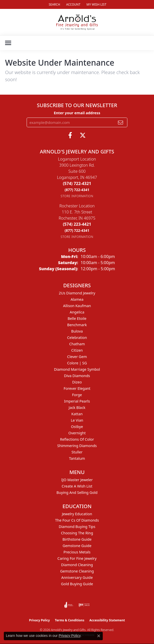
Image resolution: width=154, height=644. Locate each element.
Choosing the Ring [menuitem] (77, 533)
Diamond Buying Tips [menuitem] (77, 527)
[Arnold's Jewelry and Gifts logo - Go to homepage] (77, 22)
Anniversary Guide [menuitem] (77, 577)
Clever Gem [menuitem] (77, 357)
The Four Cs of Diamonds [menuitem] (77, 520)
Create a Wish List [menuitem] (77, 486)
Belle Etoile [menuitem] (77, 318)
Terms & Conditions (70, 620)
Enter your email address (77, 113)
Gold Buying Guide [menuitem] (77, 584)
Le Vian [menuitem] (77, 420)
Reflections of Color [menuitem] (77, 439)
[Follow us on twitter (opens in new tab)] (83, 135)
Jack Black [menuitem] (77, 407)
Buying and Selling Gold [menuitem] (77, 492)
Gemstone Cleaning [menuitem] (77, 571)
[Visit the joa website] (69, 605)
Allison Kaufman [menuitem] (77, 306)
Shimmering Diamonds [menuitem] (77, 446)
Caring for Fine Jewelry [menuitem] (77, 558)
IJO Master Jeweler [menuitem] (77, 480)
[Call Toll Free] (77, 190)
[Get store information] (77, 196)
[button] (54, 4)
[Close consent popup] (99, 636)
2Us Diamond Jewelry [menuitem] (77, 293)
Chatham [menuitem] (77, 344)
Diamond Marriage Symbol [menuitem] (77, 369)
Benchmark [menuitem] (77, 325)
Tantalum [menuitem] (77, 458)
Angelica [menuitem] (77, 312)
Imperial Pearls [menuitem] (77, 401)
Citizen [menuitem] (77, 350)
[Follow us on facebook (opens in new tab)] (70, 135)
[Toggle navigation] (8, 43)
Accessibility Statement (107, 620)
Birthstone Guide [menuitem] (77, 539)
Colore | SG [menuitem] (77, 363)
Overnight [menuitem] (77, 433)
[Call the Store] (77, 183)
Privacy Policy (40, 620)
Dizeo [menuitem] (77, 382)
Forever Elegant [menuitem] (77, 388)
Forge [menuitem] (77, 395)
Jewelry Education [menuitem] (77, 514)
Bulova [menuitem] (77, 331)
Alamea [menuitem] (77, 299)
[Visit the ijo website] (84, 605)
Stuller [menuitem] (77, 452)
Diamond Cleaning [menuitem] (77, 565)
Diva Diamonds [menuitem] (77, 376)
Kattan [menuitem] (77, 414)
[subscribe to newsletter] (121, 122)
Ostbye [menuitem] (77, 427)
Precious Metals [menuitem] (77, 552)
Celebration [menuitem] (77, 338)
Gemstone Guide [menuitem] (77, 546)
